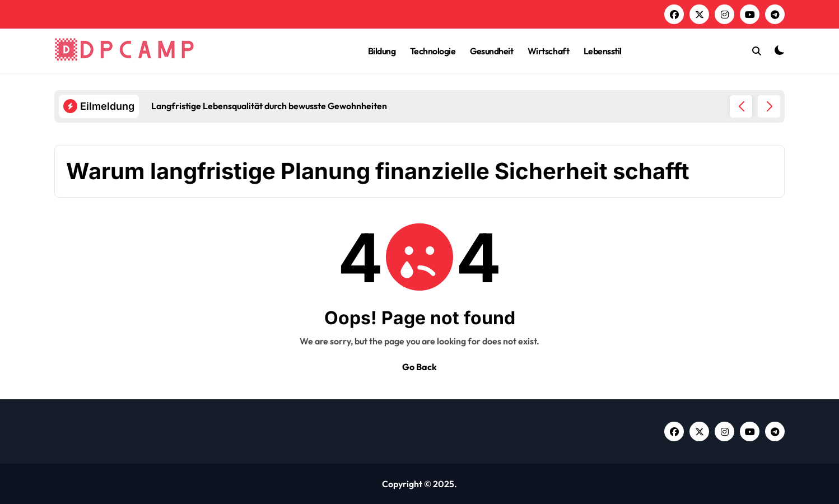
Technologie (433, 51)
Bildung (382, 51)
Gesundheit (491, 51)
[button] (769, 106)
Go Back (420, 367)
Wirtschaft (548, 51)
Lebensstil (603, 51)
